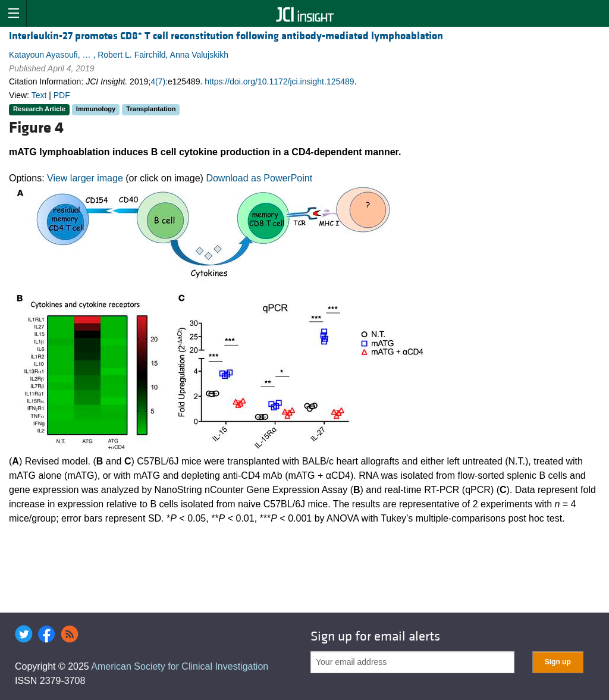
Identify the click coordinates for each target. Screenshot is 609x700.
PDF (62, 95)
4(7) (158, 81)
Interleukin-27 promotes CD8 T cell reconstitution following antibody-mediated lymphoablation (226, 36)
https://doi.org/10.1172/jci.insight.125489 (279, 81)
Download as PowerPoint (259, 178)
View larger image (85, 178)
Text (39, 95)
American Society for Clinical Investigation (180, 666)
